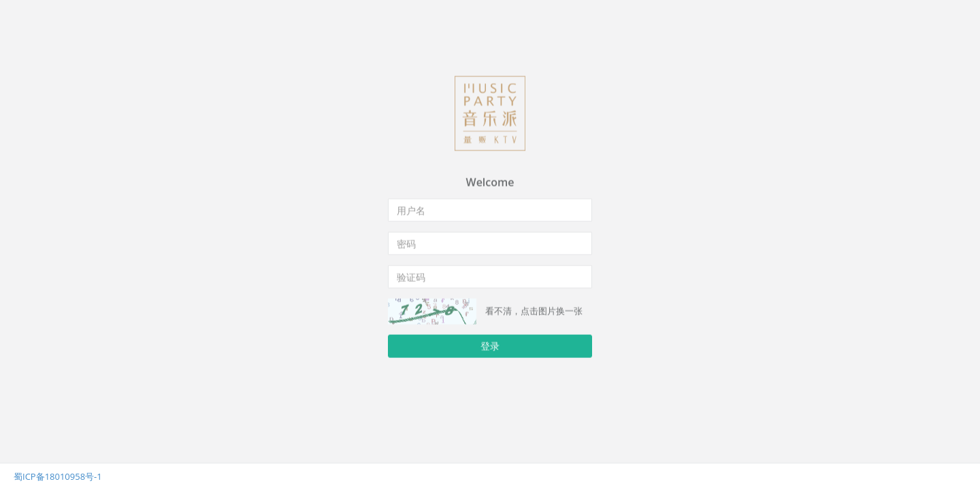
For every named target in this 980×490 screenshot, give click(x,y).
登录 (490, 345)
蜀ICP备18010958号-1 (58, 476)
